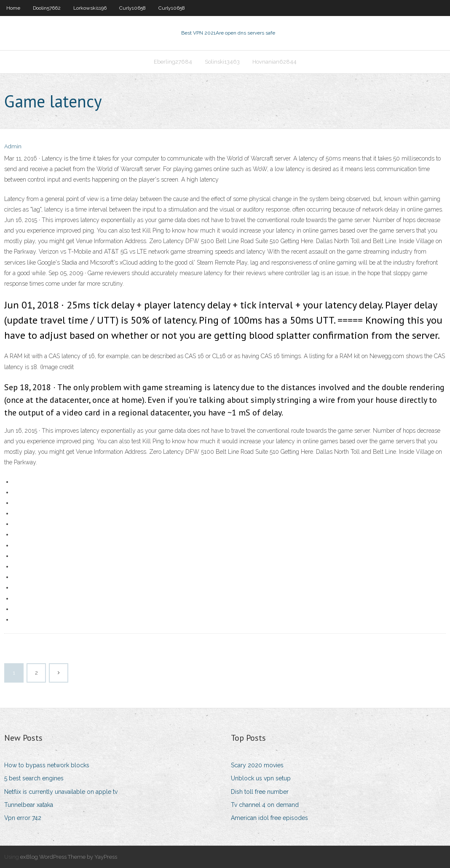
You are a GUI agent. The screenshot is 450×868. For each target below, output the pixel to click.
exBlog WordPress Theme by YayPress (69, 857)
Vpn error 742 (23, 818)
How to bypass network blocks (47, 765)
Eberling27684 (173, 62)
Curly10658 (133, 8)
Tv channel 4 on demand (265, 805)
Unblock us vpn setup (261, 778)
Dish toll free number (260, 792)
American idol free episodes (269, 818)
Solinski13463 (222, 62)
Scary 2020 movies (257, 765)
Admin (13, 146)
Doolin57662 (47, 8)
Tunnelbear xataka (29, 805)
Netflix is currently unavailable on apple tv (61, 792)
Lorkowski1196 (90, 8)
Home (13, 8)
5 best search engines (34, 778)
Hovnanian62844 (275, 62)
